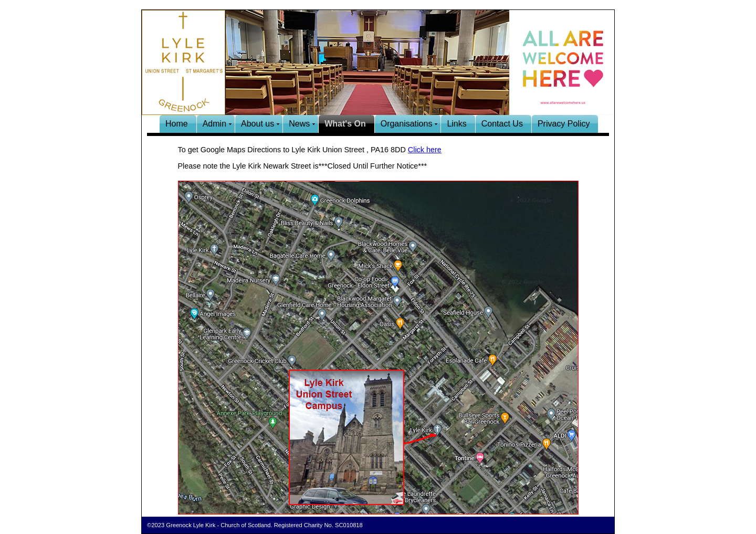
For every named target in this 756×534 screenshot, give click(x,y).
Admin (214, 124)
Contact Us (502, 124)
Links (456, 124)
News (299, 124)
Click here (425, 150)
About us (258, 124)
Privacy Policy (564, 124)
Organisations (407, 124)
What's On (345, 124)
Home (177, 124)
